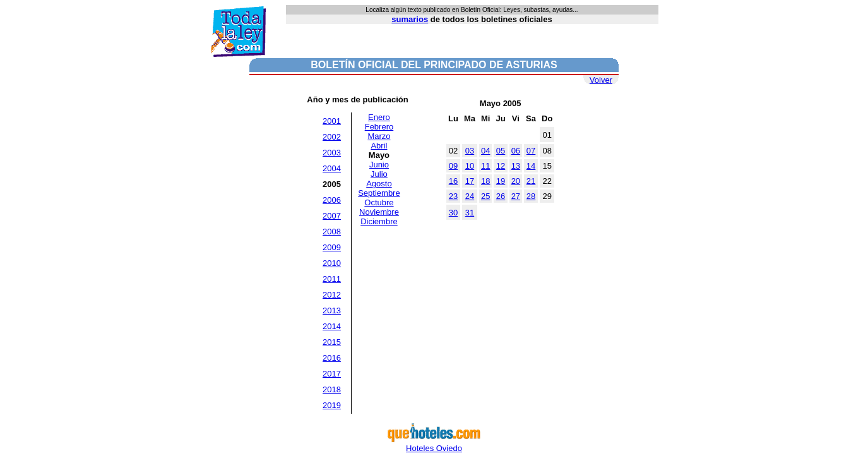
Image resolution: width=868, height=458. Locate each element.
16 (453, 181)
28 (531, 196)
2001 (332, 121)
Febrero (379, 127)
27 (516, 196)
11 (485, 166)
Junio (379, 165)
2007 (332, 216)
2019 (332, 405)
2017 (332, 374)
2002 (332, 137)
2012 (332, 295)
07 (531, 151)
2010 (332, 263)
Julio (379, 174)
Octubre (379, 202)
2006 (332, 200)
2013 (332, 310)
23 (453, 196)
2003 (332, 153)
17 (470, 181)
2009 (332, 247)
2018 (332, 389)
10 (470, 166)
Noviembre (379, 212)
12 (501, 166)
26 (501, 196)
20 (516, 181)
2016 (332, 358)
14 (531, 166)
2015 (332, 342)
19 (501, 181)
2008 (332, 232)
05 (501, 151)
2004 (332, 168)
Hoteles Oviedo (434, 444)
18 (485, 181)
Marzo (379, 136)
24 (470, 196)
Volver (601, 80)
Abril (379, 146)
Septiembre (379, 193)
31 (470, 213)
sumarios (410, 19)
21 (531, 181)
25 (485, 196)
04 (485, 151)
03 (470, 151)
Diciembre (379, 221)
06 (516, 151)
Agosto (379, 184)
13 (516, 166)
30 (453, 213)
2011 (332, 279)
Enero (379, 117)
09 (453, 166)
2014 (332, 326)
